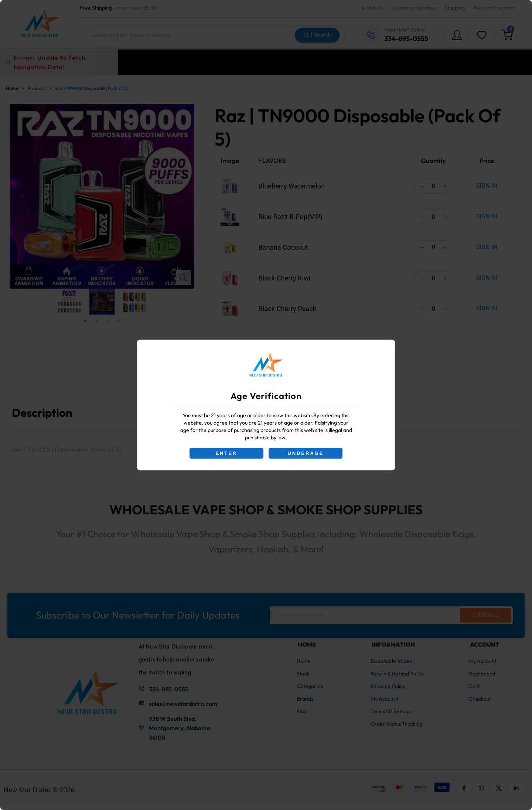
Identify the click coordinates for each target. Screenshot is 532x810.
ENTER (226, 453)
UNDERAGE (306, 453)
